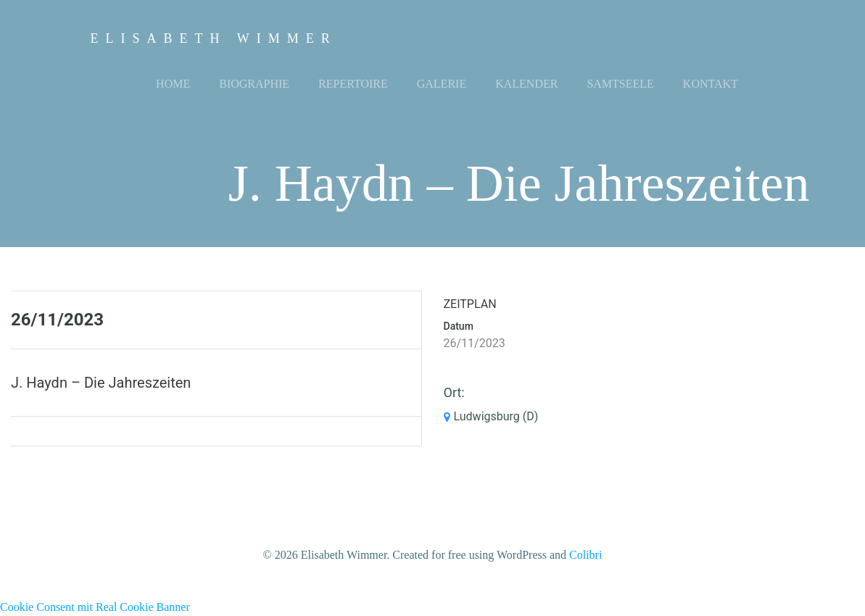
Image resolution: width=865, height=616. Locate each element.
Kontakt (711, 84)
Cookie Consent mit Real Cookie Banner (95, 607)
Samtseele (620, 84)
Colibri (585, 555)
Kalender (526, 84)
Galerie (442, 84)
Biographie (254, 84)
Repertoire (353, 84)
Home (173, 84)
